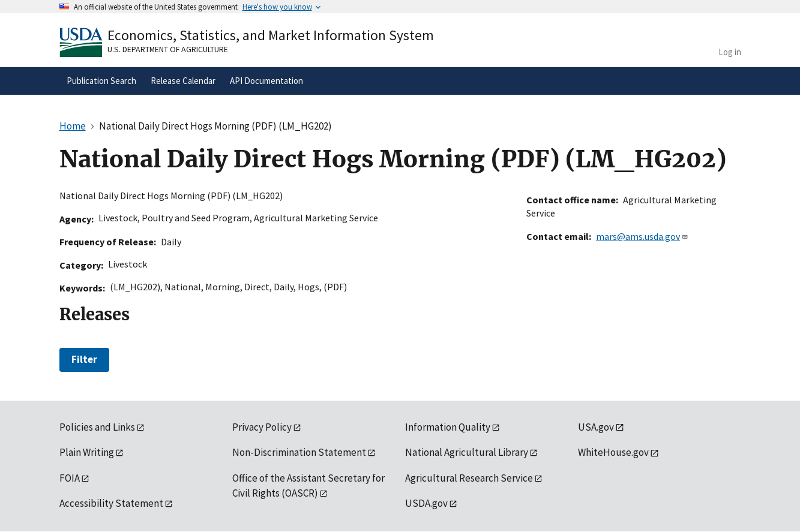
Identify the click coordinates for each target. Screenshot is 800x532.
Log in (730, 52)
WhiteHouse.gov (613, 452)
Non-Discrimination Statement (299, 452)
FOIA (70, 478)
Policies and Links (97, 427)
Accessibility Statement (111, 503)
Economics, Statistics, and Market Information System (271, 35)
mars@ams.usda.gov (642, 236)
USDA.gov (426, 503)
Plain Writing (87, 452)
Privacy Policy (262, 427)
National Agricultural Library (467, 452)
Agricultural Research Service (469, 478)
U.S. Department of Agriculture (168, 49)
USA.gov (596, 427)
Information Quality (448, 427)
